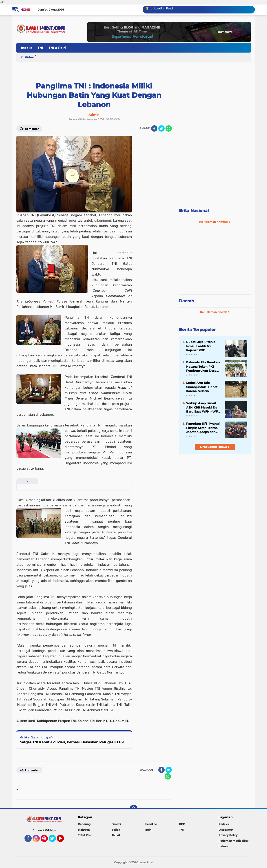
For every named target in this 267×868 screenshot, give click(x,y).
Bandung (84, 824)
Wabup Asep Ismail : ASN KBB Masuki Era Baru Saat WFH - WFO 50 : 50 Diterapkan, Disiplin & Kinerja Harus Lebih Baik (203, 407)
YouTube (64, 840)
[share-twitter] (161, 128)
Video (29, 57)
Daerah (186, 301)
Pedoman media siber (233, 841)
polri (148, 830)
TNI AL (116, 835)
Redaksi (224, 824)
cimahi (116, 824)
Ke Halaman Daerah (215, 312)
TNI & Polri (57, 48)
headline (151, 824)
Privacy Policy (228, 835)
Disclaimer (226, 830)
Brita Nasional (194, 211)
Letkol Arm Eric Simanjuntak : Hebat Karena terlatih (202, 387)
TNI (40, 48)
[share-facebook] (154, 128)
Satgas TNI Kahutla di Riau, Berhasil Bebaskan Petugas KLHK (72, 742)
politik (116, 830)
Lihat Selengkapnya (215, 447)
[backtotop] (134, 809)
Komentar (29, 128)
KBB (182, 824)
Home (25, 10)
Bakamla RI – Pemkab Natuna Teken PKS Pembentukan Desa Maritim (203, 367)
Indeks (26, 48)
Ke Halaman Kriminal (215, 222)
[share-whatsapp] (169, 128)
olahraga (84, 830)
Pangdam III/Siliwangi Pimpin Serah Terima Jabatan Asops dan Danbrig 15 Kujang (203, 428)
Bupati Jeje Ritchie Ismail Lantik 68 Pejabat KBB (201, 346)
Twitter (54, 840)
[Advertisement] (215, 171)
